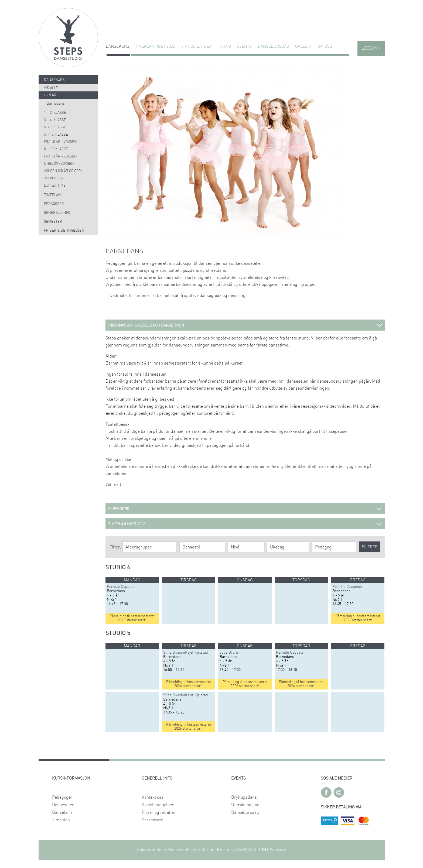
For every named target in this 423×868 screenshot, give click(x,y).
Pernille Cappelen (122, 587)
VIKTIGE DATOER (197, 47)
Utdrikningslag (245, 805)
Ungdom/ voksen (59, 164)
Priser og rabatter (159, 812)
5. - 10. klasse (56, 135)
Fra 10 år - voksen (60, 142)
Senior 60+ (54, 178)
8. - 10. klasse (56, 149)
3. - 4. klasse (55, 120)
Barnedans (56, 104)
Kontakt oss (153, 797)
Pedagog (323, 547)
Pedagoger (54, 204)
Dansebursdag (274, 47)
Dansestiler (63, 805)
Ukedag (277, 547)
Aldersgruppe (139, 547)
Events (244, 47)
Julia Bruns (229, 653)
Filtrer (370, 547)
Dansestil (191, 547)
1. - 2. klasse (55, 113)
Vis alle (51, 88)
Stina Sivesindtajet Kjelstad (186, 653)
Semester (53, 222)
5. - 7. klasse (55, 127)
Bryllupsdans (244, 797)
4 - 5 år (50, 95)
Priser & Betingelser (64, 231)
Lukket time (55, 186)
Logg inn (371, 48)
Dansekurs (117, 47)
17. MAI (224, 47)
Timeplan (52, 195)
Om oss (325, 47)
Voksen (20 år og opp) (63, 171)
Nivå (235, 547)
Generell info (57, 213)
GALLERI (303, 47)
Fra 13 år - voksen (60, 157)
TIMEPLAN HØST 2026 (155, 47)
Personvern (153, 820)
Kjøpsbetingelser (158, 805)
